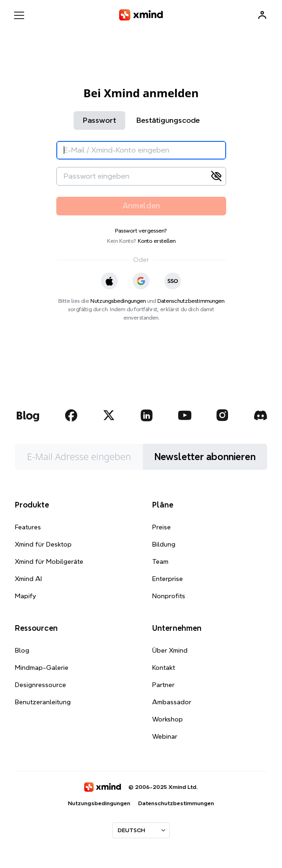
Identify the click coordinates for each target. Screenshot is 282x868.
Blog (22, 650)
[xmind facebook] (71, 415)
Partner (163, 685)
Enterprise (168, 579)
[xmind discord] (260, 415)
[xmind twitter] (109, 415)
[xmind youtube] (185, 415)
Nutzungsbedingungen (118, 301)
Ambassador (172, 702)
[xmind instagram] (222, 415)
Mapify (25, 596)
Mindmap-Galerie (42, 668)
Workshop (168, 719)
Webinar (165, 736)
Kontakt (164, 668)
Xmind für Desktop (43, 544)
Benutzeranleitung (43, 702)
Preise (161, 527)
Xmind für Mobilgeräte (49, 561)
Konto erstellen (157, 241)
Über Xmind (170, 650)
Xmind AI (28, 579)
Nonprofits (169, 596)
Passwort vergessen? (141, 230)
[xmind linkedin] (147, 415)
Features (28, 527)
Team (160, 561)
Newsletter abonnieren (205, 457)
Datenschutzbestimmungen (191, 301)
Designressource (40, 685)
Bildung (164, 544)
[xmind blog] (28, 415)
